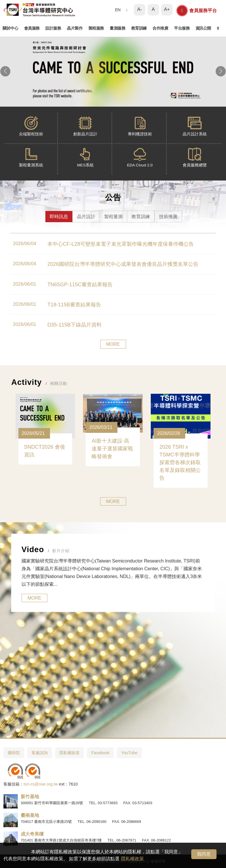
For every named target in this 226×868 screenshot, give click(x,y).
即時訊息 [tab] (59, 217)
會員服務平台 (197, 11)
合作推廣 (160, 28)
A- (140, 9)
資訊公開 (203, 28)
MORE (113, 344)
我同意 (204, 854)
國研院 (14, 753)
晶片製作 (75, 28)
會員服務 (32, 28)
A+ (167, 9)
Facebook (100, 753)
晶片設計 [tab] (86, 217)
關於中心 (10, 28)
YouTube (129, 753)
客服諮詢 (40, 753)
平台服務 (182, 28)
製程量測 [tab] (113, 217)
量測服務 (117, 28)
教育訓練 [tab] (141, 217)
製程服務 (96, 28)
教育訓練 (139, 28)
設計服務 (53, 28)
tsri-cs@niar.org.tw (41, 784)
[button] (5, 71)
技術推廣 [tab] (168, 217)
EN (118, 10)
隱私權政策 (132, 859)
